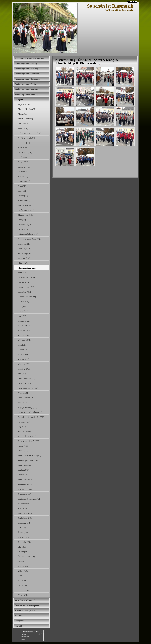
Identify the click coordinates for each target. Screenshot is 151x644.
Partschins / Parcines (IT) (28, 388)
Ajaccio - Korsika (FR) (27, 109)
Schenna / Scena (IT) (26, 489)
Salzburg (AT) (23, 470)
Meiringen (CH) (24, 340)
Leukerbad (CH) (24, 292)
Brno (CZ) (22, 186)
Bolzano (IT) (23, 177)
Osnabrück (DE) (24, 383)
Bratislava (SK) (24, 181)
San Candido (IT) (25, 480)
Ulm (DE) (22, 547)
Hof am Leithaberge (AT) (28, 234)
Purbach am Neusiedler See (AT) (31, 417)
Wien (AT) (22, 576)
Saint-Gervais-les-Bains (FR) (29, 456)
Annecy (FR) (23, 128)
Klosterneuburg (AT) (27, 268)
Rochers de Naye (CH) (27, 436)
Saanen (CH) (23, 451)
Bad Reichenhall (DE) (27, 138)
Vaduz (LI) (22, 561)
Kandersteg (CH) (25, 253)
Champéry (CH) (24, 249)
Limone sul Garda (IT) (27, 297)
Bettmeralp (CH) (24, 167)
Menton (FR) (23, 350)
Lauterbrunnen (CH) (26, 287)
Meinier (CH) (23, 335)
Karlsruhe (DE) (24, 258)
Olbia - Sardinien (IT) (26, 379)
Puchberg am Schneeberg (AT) (30, 412)
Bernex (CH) (23, 162)
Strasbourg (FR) (24, 523)
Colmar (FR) (23, 196)
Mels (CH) (22, 345)
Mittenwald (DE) (25, 355)
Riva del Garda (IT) (26, 431)
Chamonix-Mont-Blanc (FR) (29, 239)
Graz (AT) (22, 220)
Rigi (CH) (22, 427)
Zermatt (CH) (23, 590)
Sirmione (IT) (23, 504)
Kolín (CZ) (22, 273)
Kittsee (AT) (23, 263)
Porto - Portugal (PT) (26, 398)
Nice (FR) (22, 374)
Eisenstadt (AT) (24, 201)
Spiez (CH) (22, 508)
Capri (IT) (22, 191)
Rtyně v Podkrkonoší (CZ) (28, 441)
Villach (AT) (23, 571)
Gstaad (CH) (23, 229)
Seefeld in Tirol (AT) (26, 484)
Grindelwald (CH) (25, 225)
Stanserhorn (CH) (25, 513)
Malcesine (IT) (24, 326)
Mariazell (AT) (24, 330)
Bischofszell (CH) (25, 172)
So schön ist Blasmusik (110, 6)
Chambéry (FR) (24, 244)
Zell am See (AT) (25, 585)
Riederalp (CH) (24, 422)
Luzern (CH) (23, 311)
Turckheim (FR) (24, 542)
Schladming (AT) (25, 494)
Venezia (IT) (23, 566)
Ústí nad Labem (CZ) (26, 557)
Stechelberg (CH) (25, 518)
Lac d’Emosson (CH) (26, 278)
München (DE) (24, 369)
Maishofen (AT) (24, 321)
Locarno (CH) (23, 302)
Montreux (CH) (24, 364)
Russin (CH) (23, 446)
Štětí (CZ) (22, 528)
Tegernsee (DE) (24, 537)
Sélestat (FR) (23, 475)
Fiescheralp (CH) (25, 205)
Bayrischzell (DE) (25, 152)
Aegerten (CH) (24, 104)
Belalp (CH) (23, 157)
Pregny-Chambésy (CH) (27, 407)
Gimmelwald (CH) (25, 215)
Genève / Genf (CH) (26, 210)
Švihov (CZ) (23, 533)
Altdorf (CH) (23, 114)
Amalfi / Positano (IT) (27, 119)
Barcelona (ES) (24, 143)
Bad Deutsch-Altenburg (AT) (29, 133)
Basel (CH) (22, 148)
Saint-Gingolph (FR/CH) (28, 460)
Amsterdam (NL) (25, 124)
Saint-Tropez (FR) (25, 465)
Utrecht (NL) (23, 552)
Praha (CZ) (22, 403)
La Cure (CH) (23, 282)
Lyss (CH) (22, 316)
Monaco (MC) (23, 359)
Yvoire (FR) (23, 581)
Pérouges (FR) (24, 393)
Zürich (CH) (23, 595)
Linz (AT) (22, 306)
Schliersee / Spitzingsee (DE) (29, 499)
